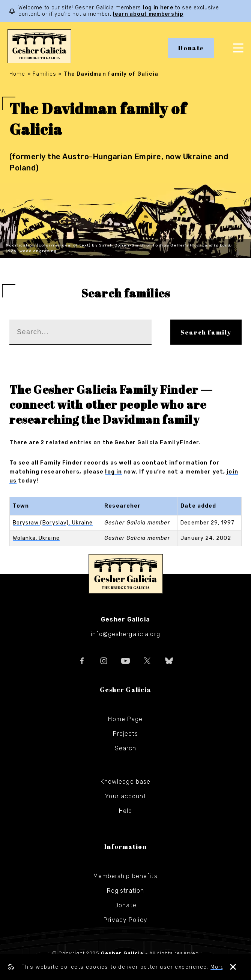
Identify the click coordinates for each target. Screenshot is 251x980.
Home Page (125, 719)
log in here (158, 8)
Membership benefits (125, 876)
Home (17, 74)
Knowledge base (126, 782)
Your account (125, 796)
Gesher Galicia (126, 574)
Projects (126, 734)
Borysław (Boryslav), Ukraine (53, 523)
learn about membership (148, 14)
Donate (191, 48)
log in (113, 472)
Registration (125, 891)
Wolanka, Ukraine (36, 538)
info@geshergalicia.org (125, 634)
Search (126, 748)
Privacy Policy (125, 920)
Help (125, 811)
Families (44, 74)
